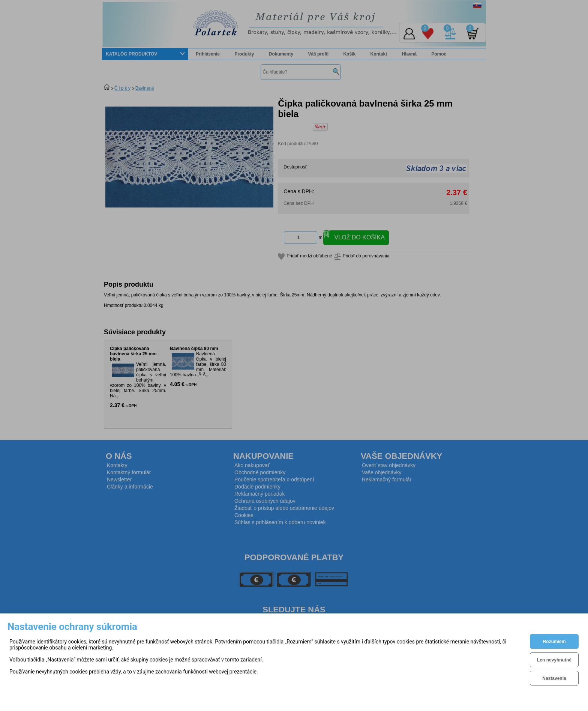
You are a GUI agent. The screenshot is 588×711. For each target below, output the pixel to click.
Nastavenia (554, 678)
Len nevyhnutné (554, 660)
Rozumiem (554, 642)
